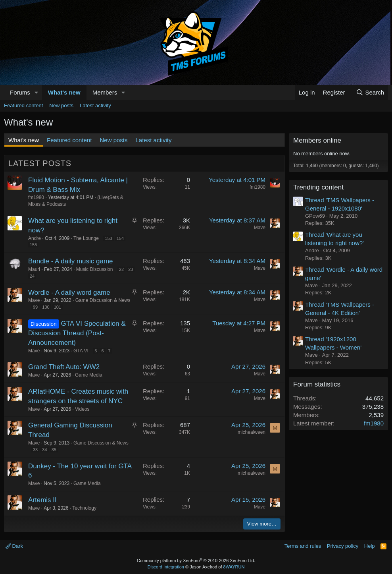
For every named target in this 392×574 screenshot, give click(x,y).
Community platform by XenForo (196, 560)
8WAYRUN (234, 567)
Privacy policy (343, 546)
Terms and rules (303, 546)
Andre (35, 238)
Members (105, 92)
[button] (37, 92)
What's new (64, 92)
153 (108, 238)
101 (58, 307)
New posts (61, 105)
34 (44, 450)
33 (35, 450)
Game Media (89, 375)
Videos (82, 409)
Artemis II (42, 500)
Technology (84, 508)
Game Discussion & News (103, 300)
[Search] (370, 92)
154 (120, 238)
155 (33, 245)
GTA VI (81, 351)
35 (54, 450)
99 (35, 307)
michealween (252, 432)
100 (46, 307)
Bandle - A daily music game (71, 261)
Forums (20, 92)
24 (32, 276)
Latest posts (40, 163)
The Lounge (86, 238)
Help (370, 546)
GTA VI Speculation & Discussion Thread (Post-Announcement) (77, 333)
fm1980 (36, 197)
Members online (317, 140)
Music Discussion (95, 269)
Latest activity (95, 105)
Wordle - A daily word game (69, 293)
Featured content (23, 105)
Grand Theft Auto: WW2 (64, 367)
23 (131, 269)
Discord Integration (166, 567)
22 (121, 269)
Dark (14, 546)
